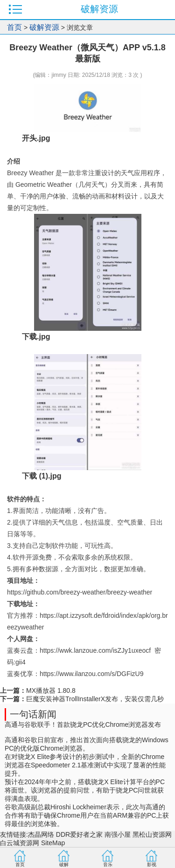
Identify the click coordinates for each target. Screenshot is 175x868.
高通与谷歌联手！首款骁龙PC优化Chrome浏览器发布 (83, 724)
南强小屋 (118, 834)
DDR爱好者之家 (79, 834)
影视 (152, 865)
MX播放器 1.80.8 (51, 690)
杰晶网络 (41, 834)
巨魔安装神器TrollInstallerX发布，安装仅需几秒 (95, 699)
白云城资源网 (20, 843)
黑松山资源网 (152, 834)
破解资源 (44, 27)
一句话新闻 (33, 714)
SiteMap (53, 843)
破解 (64, 865)
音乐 (108, 865)
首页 (14, 27)
